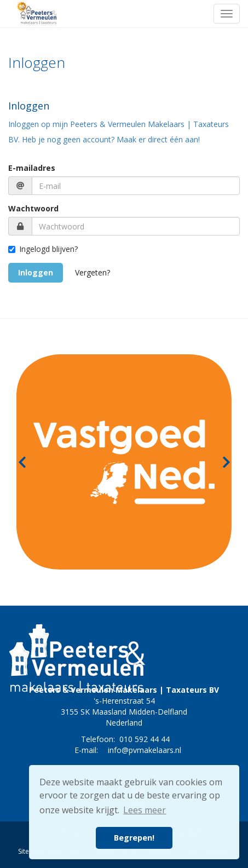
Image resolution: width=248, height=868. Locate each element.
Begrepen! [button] (134, 838)
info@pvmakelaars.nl (145, 750)
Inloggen (36, 272)
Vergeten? (93, 272)
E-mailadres (32, 168)
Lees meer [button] (145, 810)
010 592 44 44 (145, 739)
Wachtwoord (33, 208)
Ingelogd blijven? (43, 249)
